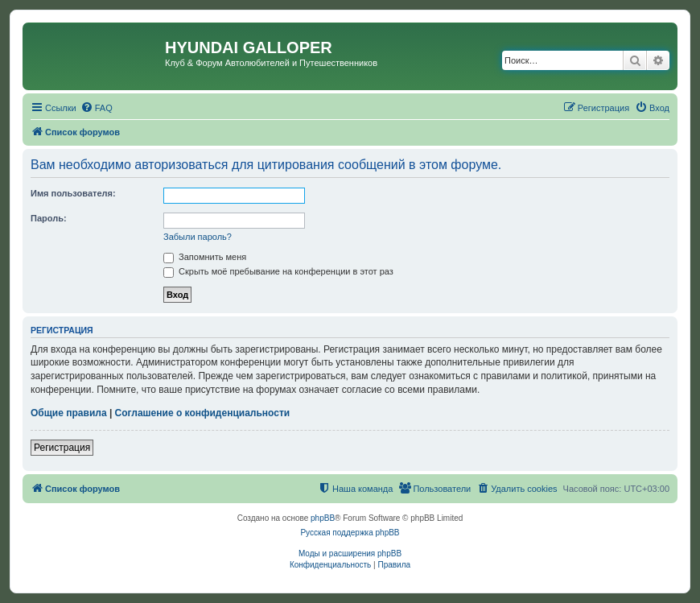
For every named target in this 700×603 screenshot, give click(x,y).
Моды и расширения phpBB (350, 553)
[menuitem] (97, 108)
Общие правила (69, 413)
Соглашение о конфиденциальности (203, 413)
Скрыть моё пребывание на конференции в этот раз (278, 271)
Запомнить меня (205, 257)
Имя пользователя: (73, 193)
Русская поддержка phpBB (350, 533)
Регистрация (62, 448)
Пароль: (49, 218)
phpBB (323, 518)
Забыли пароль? (198, 237)
